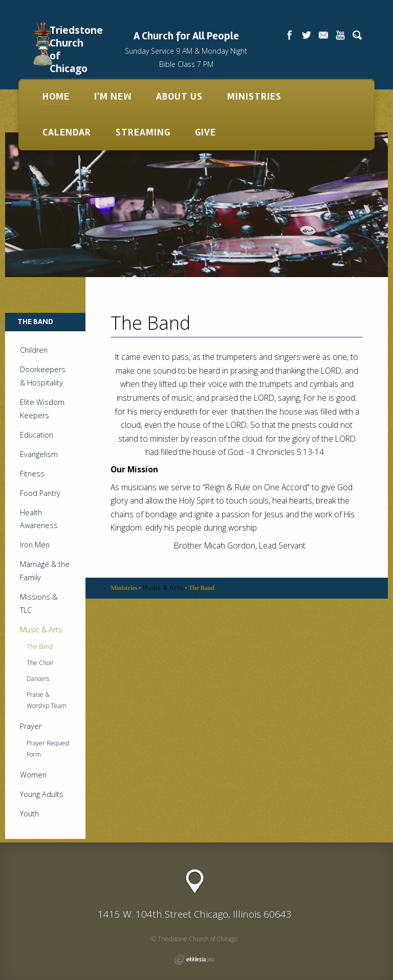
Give (205, 132)
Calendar (67, 132)
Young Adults (42, 794)
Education (37, 435)
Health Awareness (39, 519)
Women (33, 775)
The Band (40, 646)
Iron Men (35, 545)
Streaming (143, 132)
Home (56, 97)
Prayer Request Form (48, 749)
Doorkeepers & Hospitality (43, 376)
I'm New (113, 97)
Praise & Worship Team (47, 700)
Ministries (254, 97)
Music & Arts (41, 630)
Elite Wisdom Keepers (42, 409)
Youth (29, 814)
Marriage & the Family (45, 571)
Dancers (38, 679)
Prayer (31, 726)
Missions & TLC (39, 603)
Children (34, 350)
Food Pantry (40, 493)
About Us (179, 97)
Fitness (32, 474)
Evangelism (39, 454)
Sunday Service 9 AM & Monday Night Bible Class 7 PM (186, 58)
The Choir (40, 663)
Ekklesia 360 (194, 960)
